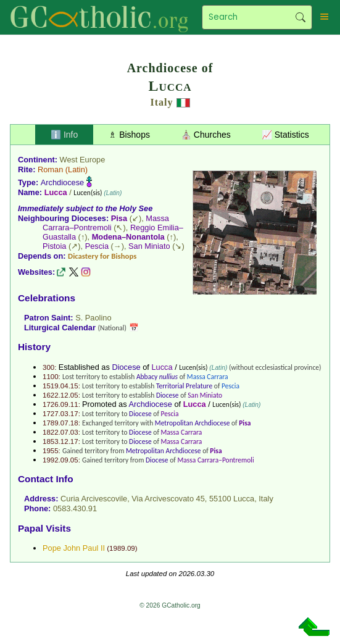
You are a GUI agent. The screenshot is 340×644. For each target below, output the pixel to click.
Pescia (97, 246)
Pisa (119, 218)
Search (301, 17)
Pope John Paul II (74, 548)
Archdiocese (62, 182)
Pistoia (54, 246)
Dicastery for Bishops (102, 256)
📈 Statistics (285, 135)
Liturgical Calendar (60, 328)
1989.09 (122, 548)
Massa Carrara (208, 377)
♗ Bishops (129, 135)
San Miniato (149, 246)
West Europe (83, 160)
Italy (162, 102)
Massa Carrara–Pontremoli (106, 223)
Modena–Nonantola (128, 237)
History (34, 347)
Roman (50, 169)
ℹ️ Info (64, 135)
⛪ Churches (206, 135)
